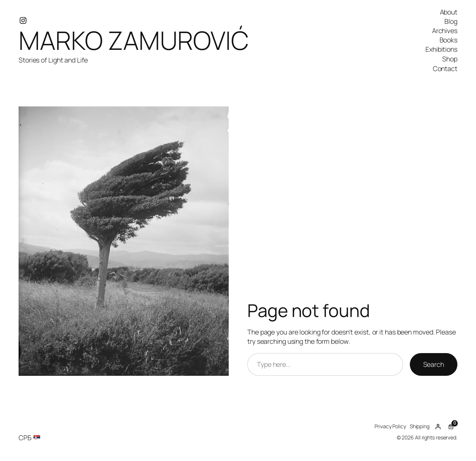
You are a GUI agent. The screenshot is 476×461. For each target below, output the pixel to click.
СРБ (29, 438)
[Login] (438, 427)
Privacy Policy (390, 426)
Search (434, 364)
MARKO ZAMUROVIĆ (134, 40)
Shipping (420, 426)
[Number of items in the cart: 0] (451, 427)
